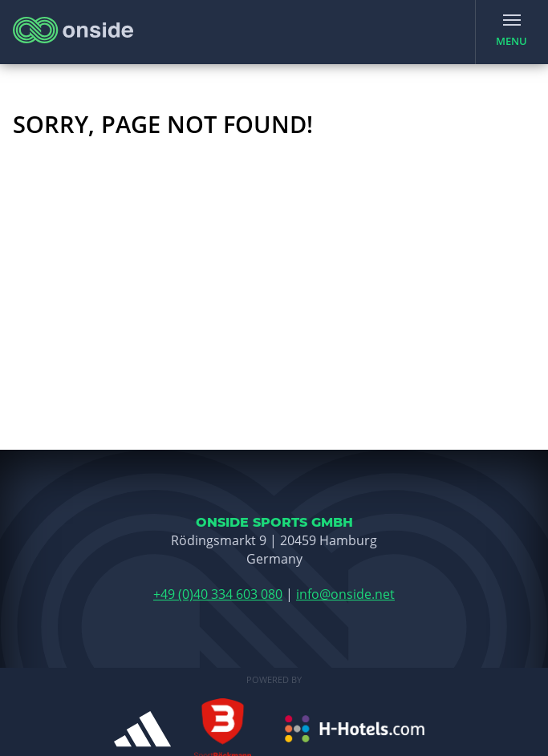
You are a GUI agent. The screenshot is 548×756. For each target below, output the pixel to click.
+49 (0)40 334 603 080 (218, 594)
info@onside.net (345, 594)
